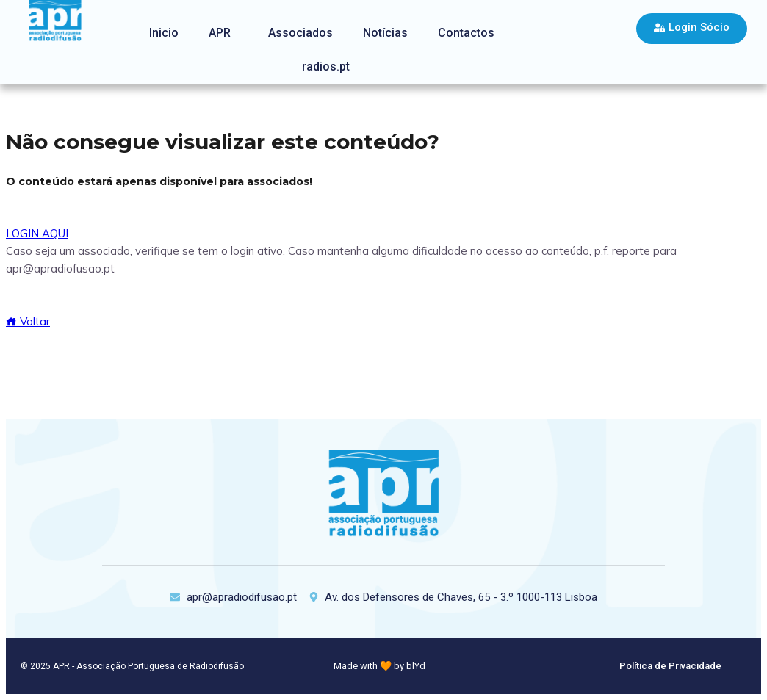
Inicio (164, 33)
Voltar (28, 321)
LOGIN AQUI (37, 233)
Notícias (385, 33)
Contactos (466, 33)
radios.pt (326, 66)
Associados (300, 33)
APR (220, 33)
